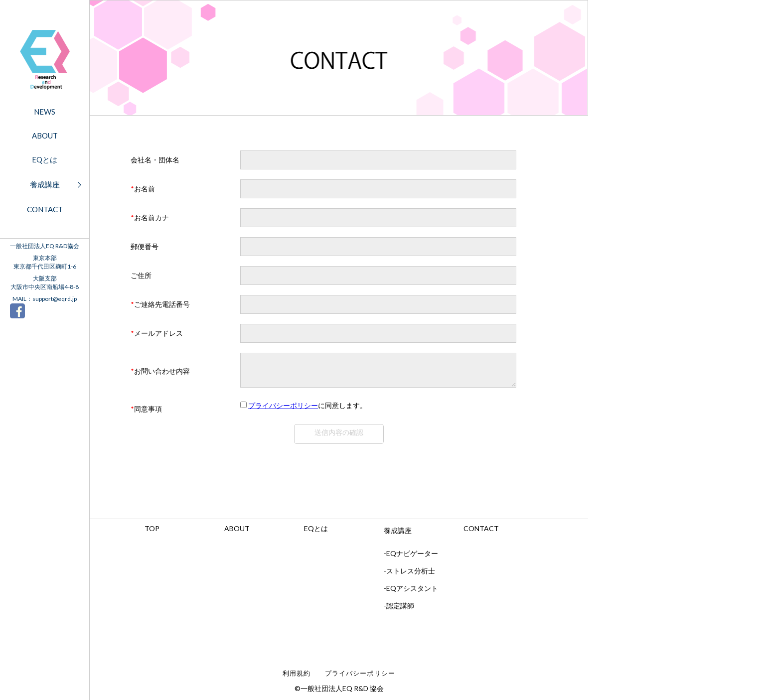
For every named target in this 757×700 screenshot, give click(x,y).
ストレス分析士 (411, 575)
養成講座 (45, 184)
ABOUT (45, 136)
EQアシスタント (412, 593)
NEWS (45, 112)
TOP (152, 533)
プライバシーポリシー (283, 410)
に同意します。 (307, 410)
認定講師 (400, 610)
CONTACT (45, 209)
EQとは (45, 159)
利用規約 (297, 678)
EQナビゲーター (412, 558)
